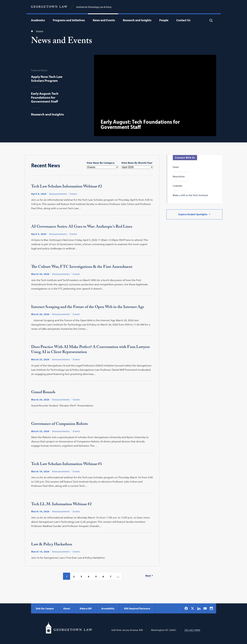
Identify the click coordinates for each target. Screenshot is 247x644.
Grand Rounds (43, 393)
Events (73, 194)
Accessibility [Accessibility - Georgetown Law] (108, 608)
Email (176, 167)
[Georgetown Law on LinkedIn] (199, 608)
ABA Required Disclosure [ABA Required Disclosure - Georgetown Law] (137, 608)
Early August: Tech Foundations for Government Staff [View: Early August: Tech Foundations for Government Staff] (140, 124)
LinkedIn (178, 186)
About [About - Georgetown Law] (67, 608)
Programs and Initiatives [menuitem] (69, 20)
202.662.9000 (192, 630)
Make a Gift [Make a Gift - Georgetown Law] (86, 608)
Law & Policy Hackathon (52, 545)
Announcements (58, 194)
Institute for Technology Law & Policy (94, 7)
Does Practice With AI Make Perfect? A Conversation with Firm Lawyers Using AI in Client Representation (90, 350)
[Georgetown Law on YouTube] (205, 608)
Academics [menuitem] (38, 20)
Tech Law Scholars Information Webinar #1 (67, 465)
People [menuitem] (164, 20)
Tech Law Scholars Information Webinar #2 (67, 187)
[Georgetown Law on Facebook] (186, 608)
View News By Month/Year (137, 163)
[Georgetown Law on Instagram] (211, 608)
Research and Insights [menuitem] (137, 20)
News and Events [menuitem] (104, 20)
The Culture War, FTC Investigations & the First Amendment (82, 267)
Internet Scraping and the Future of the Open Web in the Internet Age (88, 308)
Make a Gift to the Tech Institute (190, 195)
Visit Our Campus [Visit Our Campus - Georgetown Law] (45, 608)
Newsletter (179, 176)
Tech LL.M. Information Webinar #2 (61, 505)
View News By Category (101, 163)
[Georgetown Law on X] (192, 608)
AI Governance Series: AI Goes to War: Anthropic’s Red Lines (82, 227)
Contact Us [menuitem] (183, 20)
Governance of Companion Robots (59, 424)
